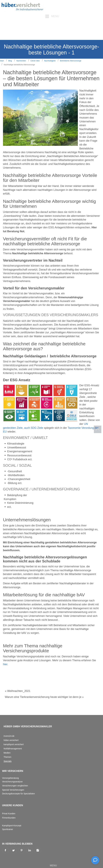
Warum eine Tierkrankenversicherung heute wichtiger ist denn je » (44, 697)
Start (2, 61)
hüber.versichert (11, 740)
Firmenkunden (9, 818)
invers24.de (9, 736)
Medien (7, 753)
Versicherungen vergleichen (15, 786)
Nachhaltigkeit (50, 61)
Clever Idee (35, 61)
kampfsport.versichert (14, 744)
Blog (10, 61)
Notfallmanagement (13, 749)
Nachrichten (21, 61)
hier (5, 664)
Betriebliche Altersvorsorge (71, 61)
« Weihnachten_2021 (18, 691)
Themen (7, 757)
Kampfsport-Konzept (12, 826)
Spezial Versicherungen (13, 790)
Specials (8, 761)
